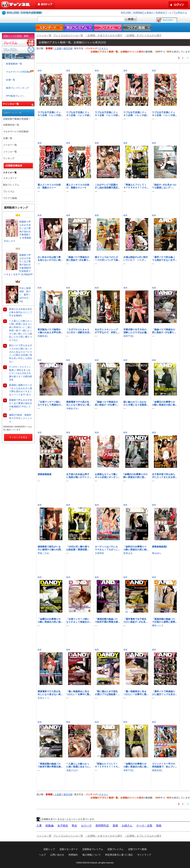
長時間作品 (102, 825)
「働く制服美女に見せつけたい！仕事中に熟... (79, 693)
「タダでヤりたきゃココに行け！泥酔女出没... (79, 331)
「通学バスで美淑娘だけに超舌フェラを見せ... (164, 693)
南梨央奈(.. (158, 770)
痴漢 (40, 71)
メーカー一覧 (10, 145)
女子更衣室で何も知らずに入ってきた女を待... (164, 476)
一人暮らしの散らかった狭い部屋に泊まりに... (79, 765)
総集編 (50, 825)
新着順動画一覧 (14, 64)
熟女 (74, 825)
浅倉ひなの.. (73, 770)
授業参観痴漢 (45, 474)
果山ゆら (157, 553)
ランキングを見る (18, 437)
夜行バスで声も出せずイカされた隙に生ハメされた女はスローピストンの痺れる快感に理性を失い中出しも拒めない (21, 353)
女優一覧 (11, 80)
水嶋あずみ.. (73, 408)
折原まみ (128, 553)
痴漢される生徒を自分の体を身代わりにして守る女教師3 (21, 312)
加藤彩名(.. (43, 336)
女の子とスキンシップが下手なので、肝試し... (107, 331)
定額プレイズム (116, 849)
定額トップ (49, 849)
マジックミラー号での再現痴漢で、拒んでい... (164, 765)
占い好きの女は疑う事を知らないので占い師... (50, 259)
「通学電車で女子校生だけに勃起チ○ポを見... (135, 621)
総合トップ (45, 4)
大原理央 (99, 553)
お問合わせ (181, 13)
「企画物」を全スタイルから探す (104, 35)
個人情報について (92, 855)
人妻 (39, 825)
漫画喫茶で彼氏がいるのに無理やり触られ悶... (50, 548)
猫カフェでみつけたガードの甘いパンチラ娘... (107, 259)
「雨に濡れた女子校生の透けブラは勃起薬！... (107, 693)
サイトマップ (144, 855)
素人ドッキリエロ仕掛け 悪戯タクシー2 (78, 186)
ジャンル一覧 (44, 35)
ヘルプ (170, 13)
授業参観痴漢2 (160, 547)
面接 (115, 825)
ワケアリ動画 (137, 27)
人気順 (58, 48)
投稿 (159, 825)
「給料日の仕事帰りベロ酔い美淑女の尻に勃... (136, 548)
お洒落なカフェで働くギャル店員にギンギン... (107, 476)
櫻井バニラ (158, 626)
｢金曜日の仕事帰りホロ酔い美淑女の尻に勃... (135, 476)
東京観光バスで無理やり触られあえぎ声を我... (50, 331)
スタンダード (50, 27)
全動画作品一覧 (11, 125)
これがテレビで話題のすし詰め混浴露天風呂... (107, 186)
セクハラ (86, 825)
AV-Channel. (92, 863)
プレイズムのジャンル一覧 (68, 35)
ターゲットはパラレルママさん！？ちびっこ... (107, 548)
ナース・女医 (144, 825)
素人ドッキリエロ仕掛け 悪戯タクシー (49, 186)
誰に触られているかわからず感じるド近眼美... (136, 403)
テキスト (104, 48)
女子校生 (63, 825)
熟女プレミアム (79, 27)
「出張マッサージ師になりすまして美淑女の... (50, 403)
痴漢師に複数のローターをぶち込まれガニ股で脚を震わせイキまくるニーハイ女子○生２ (21, 390)
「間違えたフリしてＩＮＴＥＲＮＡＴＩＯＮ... (136, 186)
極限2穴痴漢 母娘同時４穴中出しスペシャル (21, 418)
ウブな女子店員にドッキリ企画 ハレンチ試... (50, 114)
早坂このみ (43, 553)
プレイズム (108, 27)
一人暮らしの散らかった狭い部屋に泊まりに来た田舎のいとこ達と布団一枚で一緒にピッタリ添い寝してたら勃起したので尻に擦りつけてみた (21, 331)
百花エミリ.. (44, 698)
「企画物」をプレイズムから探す (143, 35)
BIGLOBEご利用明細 (132, 13)
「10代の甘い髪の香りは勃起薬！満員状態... (78, 548)
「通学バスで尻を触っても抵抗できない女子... (164, 259)
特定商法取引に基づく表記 (119, 855)
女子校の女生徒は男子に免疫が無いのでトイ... (79, 476)
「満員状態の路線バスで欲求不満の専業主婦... (107, 621)
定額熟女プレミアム (93, 849)
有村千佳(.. (129, 336)
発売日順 (68, 48)
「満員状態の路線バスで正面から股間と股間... (164, 621)
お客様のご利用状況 (155, 13)
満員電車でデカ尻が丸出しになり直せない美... (79, 403)
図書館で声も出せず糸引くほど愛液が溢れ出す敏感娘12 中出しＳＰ (21, 405)
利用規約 (73, 855)
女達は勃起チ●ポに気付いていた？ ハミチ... (136, 259)
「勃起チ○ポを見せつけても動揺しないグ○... (164, 186)
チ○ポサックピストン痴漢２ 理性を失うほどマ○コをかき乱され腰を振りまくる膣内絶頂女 (21, 373)
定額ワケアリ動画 (137, 849)
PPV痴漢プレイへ (15, 96)
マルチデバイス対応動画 (19, 72)
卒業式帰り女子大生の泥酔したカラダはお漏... (136, 331)
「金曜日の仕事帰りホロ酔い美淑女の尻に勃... (164, 403)
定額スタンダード (69, 849)
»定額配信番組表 (13, 166)
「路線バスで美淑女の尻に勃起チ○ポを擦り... (78, 259)
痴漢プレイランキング (17, 88)
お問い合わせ (57, 855)
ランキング (9, 158)
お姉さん (127, 825)
